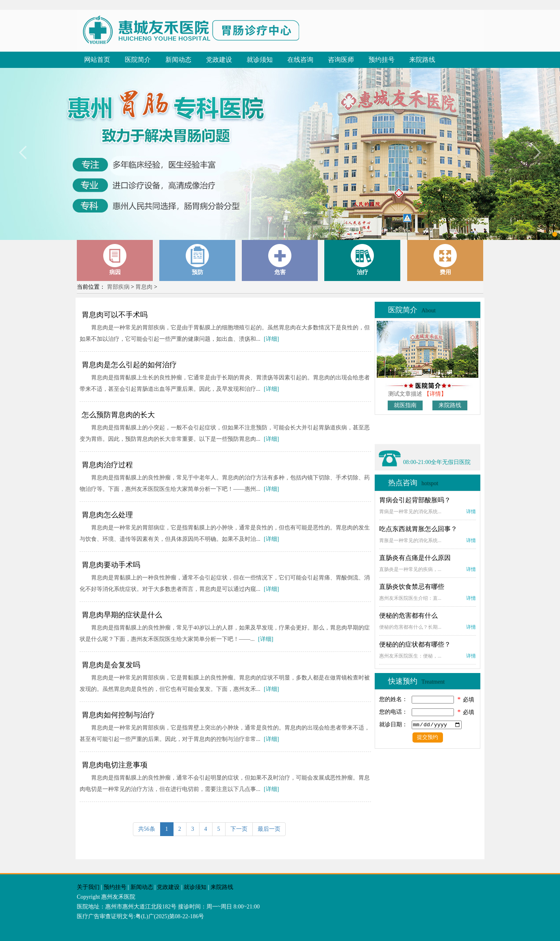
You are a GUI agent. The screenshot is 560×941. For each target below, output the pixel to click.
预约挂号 (382, 60)
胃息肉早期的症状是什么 (122, 615)
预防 (198, 260)
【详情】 (435, 394)
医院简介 (138, 60)
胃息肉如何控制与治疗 (118, 715)
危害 (280, 260)
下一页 (239, 829)
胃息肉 (144, 287)
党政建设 (219, 60)
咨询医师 (341, 60)
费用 (445, 260)
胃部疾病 (118, 287)
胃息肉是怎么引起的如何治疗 (129, 365)
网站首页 (97, 60)
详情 (471, 512)
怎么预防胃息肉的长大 (118, 415)
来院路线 (422, 60)
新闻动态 (178, 60)
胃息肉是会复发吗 (111, 665)
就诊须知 (260, 60)
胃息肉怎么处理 (107, 515)
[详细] (271, 339)
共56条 (147, 829)
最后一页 (269, 829)
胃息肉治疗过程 (107, 465)
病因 (115, 260)
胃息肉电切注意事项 (115, 765)
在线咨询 (300, 60)
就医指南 (405, 405)
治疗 (362, 260)
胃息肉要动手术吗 (111, 565)
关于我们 (88, 887)
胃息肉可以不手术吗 (115, 315)
